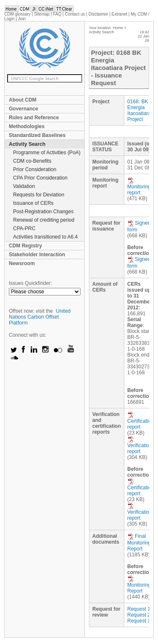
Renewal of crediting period (44, 220)
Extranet (119, 14)
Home (11, 9)
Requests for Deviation (39, 195)
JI (34, 9)
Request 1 (139, 609)
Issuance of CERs (33, 203)
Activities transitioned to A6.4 (45, 237)
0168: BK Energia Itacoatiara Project (139, 110)
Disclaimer (98, 14)
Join (22, 19)
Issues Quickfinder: (30, 283)
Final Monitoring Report (139, 542)
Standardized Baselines (37, 135)
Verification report (140, 445)
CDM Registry (25, 246)
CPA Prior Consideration (40, 178)
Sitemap (42, 14)
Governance (23, 109)
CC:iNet (46, 9)
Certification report (141, 421)
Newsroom (22, 263)
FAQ (57, 14)
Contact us (75, 14)
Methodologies (27, 126)
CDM (25, 9)
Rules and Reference (34, 118)
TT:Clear (64, 9)
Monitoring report (139, 186)
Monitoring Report (139, 585)
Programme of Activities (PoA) (47, 153)
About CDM (23, 100)
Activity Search (27, 144)
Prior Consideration (35, 169)
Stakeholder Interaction (37, 255)
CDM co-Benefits (32, 161)
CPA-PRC (24, 228)
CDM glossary (17, 14)
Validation (24, 186)
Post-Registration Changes (43, 212)
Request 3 (139, 621)
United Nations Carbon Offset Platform (40, 317)
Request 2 (139, 615)
